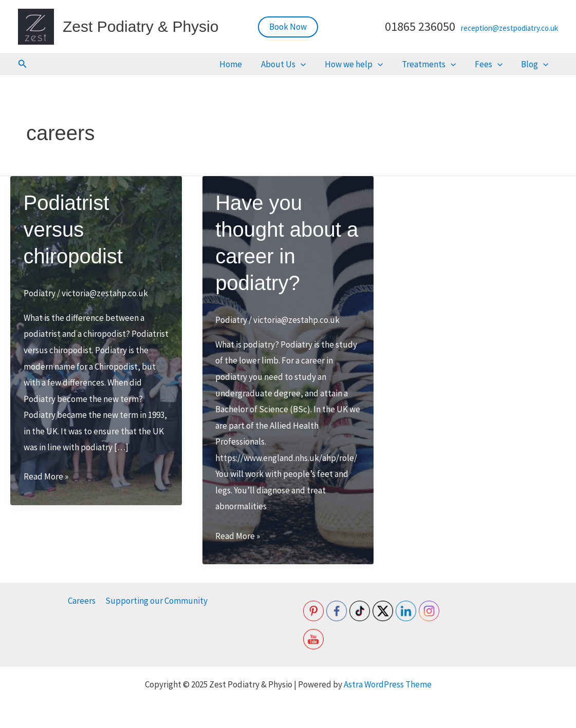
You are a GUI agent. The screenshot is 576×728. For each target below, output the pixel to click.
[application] (339, 65)
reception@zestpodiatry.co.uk (509, 28)
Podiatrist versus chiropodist (73, 231)
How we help (384, 65)
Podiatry (40, 294)
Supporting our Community (156, 601)
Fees (501, 65)
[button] (288, 27)
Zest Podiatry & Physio (141, 26)
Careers (82, 601)
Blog (539, 65)
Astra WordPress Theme (388, 684)
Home (278, 65)
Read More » (46, 478)
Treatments (450, 65)
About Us (322, 65)
